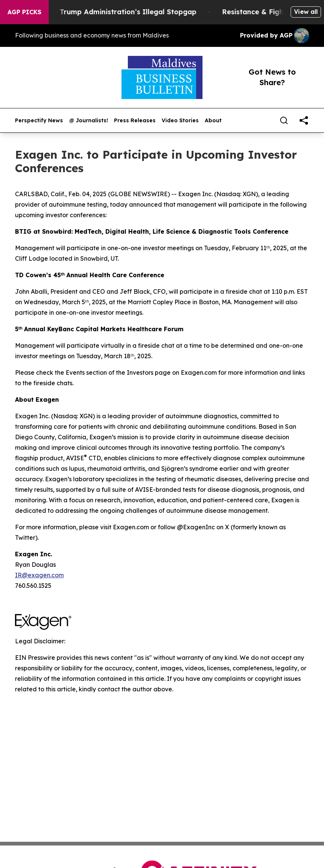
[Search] (284, 120)
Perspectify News (39, 121)
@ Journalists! (88, 121)
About (213, 121)
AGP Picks (24, 12)
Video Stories (180, 121)
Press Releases (135, 121)
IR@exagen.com (39, 575)
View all (306, 12)
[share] (304, 120)
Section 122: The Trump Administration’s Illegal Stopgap (108, 12)
